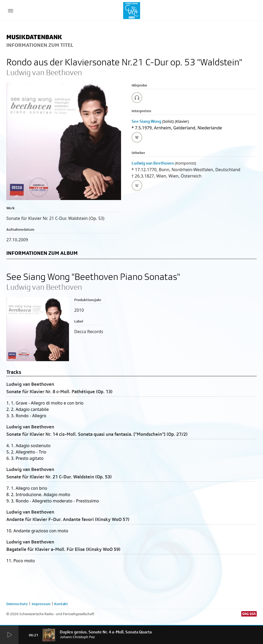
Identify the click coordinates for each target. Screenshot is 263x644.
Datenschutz (17, 604)
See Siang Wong (146, 121)
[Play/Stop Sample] (137, 98)
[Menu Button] (11, 11)
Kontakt (61, 604)
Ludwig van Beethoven (153, 163)
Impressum (41, 604)
